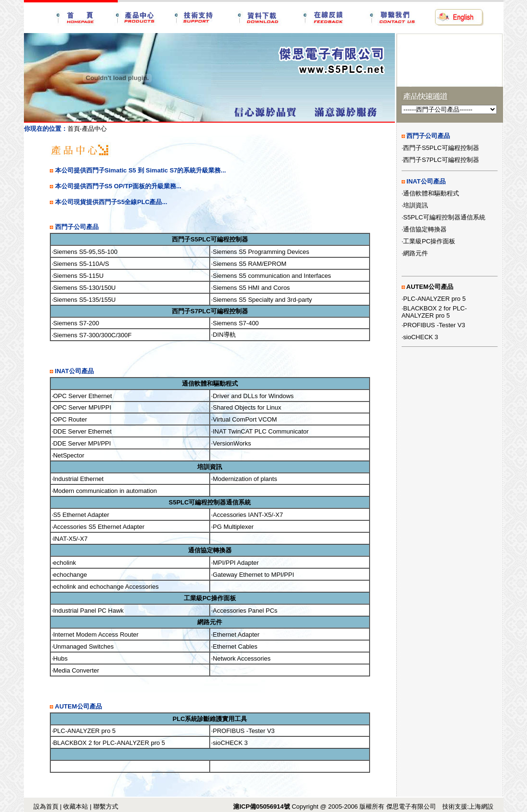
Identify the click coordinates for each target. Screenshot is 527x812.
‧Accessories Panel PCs (244, 611)
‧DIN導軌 (223, 335)
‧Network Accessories (241, 658)
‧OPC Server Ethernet (82, 396)
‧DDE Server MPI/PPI (81, 443)
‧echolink (64, 563)
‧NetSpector (68, 455)
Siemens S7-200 (76, 323)
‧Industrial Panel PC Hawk (88, 611)
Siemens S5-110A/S (81, 264)
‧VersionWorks (231, 443)
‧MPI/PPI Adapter (235, 563)
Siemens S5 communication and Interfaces (272, 276)
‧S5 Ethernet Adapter (80, 515)
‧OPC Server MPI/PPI (81, 407)
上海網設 (481, 806)
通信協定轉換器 (425, 229)
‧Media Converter (75, 670)
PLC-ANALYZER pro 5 (434, 299)
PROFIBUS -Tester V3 (434, 325)
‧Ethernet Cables (234, 646)
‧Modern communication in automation (104, 491)
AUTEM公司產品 (430, 287)
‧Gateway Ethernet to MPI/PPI (252, 575)
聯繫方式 (106, 806)
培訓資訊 (415, 205)
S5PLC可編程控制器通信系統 (444, 217)
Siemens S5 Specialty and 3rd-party (262, 300)
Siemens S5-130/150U (84, 288)
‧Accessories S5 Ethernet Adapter (98, 527)
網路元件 (415, 253)
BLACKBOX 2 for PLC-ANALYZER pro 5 (434, 312)
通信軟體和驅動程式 (431, 193)
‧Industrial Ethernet (78, 479)
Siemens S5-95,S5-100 (85, 252)
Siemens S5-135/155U (84, 300)
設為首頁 (46, 806)
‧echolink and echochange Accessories (105, 587)
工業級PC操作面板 (429, 241)
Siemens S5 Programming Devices (261, 252)
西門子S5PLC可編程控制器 (441, 148)
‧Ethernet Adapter (235, 635)
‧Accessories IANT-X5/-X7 (247, 515)
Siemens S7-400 (235, 323)
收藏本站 (76, 806)
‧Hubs (60, 658)
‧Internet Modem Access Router (95, 635)
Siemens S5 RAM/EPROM (249, 264)
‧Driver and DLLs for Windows (252, 396)
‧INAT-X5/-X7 (70, 539)
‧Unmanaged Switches (83, 646)
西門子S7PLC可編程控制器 (441, 160)
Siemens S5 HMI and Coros (251, 288)
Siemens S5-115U (78, 276)
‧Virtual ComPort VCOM (244, 419)
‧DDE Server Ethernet (82, 431)
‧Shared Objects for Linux (246, 407)
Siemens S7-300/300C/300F (92, 335)
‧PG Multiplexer (232, 527)
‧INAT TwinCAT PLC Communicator (260, 431)
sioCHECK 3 (420, 337)
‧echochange (69, 575)
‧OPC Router (69, 419)
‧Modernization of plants (244, 479)
